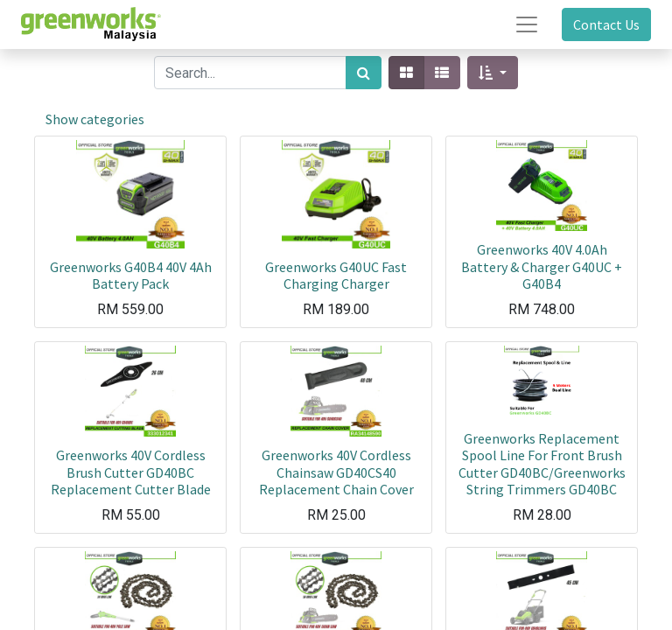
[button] (492, 73)
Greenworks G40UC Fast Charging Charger (336, 275)
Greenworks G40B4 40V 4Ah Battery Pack (131, 275)
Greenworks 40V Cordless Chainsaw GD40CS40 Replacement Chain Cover (336, 472)
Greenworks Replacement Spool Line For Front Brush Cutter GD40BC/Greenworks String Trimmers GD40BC (542, 464)
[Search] (364, 73)
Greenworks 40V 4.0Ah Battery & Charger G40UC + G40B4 (542, 266)
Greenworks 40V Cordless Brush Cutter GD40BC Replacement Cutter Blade (131, 472)
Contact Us (606, 24)
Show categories (95, 119)
